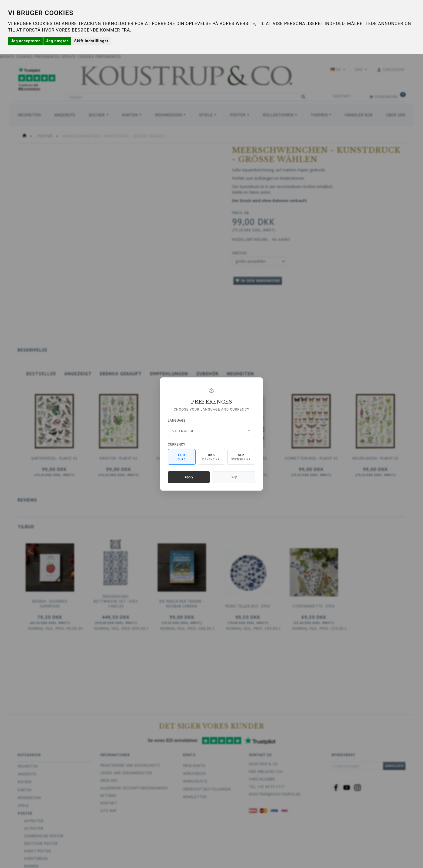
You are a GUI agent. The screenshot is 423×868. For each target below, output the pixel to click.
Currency (177, 445)
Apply (189, 477)
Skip (234, 477)
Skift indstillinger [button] (91, 41)
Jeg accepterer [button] (25, 41)
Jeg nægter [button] (57, 41)
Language (177, 421)
